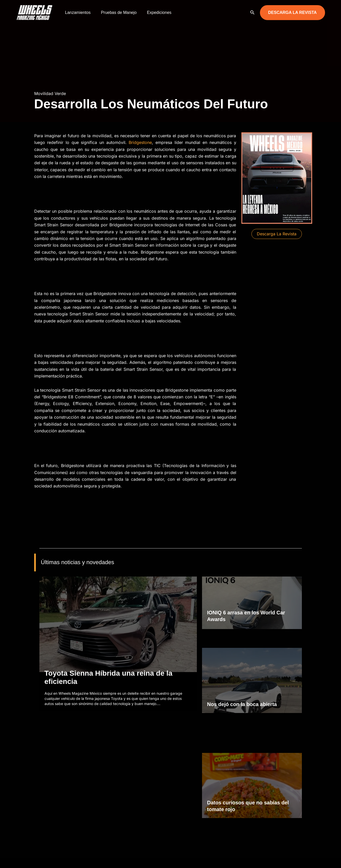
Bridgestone (140, 142)
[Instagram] (307, 859)
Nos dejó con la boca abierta (242, 658)
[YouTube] (323, 859)
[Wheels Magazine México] (36, 12)
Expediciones (154, 12)
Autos (104, 795)
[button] (252, 12)
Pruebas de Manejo (116, 12)
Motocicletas (110, 805)
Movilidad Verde (50, 93)
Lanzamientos (77, 12)
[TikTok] (315, 859)
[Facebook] (300, 859)
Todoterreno (110, 814)
